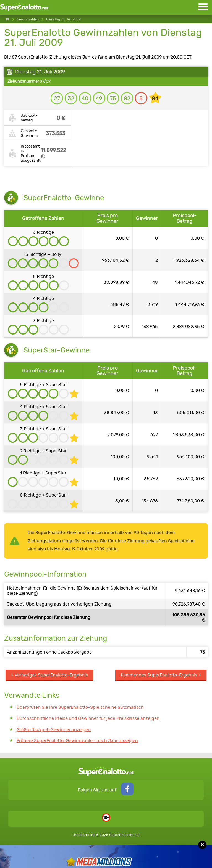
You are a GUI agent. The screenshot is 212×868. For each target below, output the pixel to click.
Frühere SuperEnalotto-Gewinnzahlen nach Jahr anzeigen (77, 741)
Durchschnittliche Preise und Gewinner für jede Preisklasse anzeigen (88, 718)
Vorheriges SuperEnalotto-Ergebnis (51, 675)
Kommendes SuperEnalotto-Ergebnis (159, 675)
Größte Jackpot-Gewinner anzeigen (54, 730)
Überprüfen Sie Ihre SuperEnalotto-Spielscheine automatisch (80, 707)
